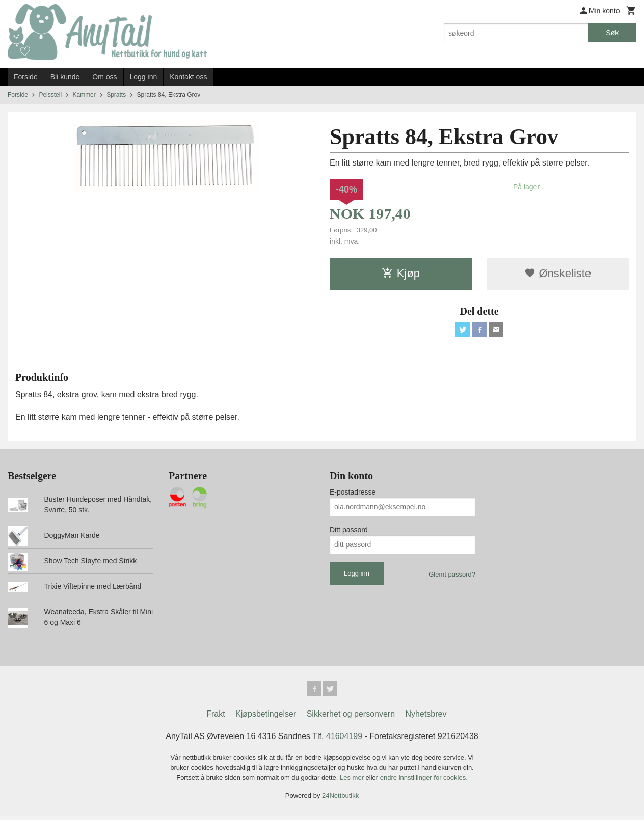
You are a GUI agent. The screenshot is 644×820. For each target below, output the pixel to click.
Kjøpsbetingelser (266, 718)
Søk (612, 33)
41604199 (344, 740)
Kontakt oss (188, 77)
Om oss (104, 77)
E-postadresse (353, 494)
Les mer (353, 782)
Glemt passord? (452, 576)
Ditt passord (349, 532)
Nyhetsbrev (426, 718)
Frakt (216, 718)
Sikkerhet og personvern (351, 718)
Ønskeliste (558, 273)
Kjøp (401, 273)
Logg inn (144, 77)
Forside (26, 77)
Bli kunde (65, 77)
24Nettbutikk (340, 799)
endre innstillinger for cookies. (424, 782)
